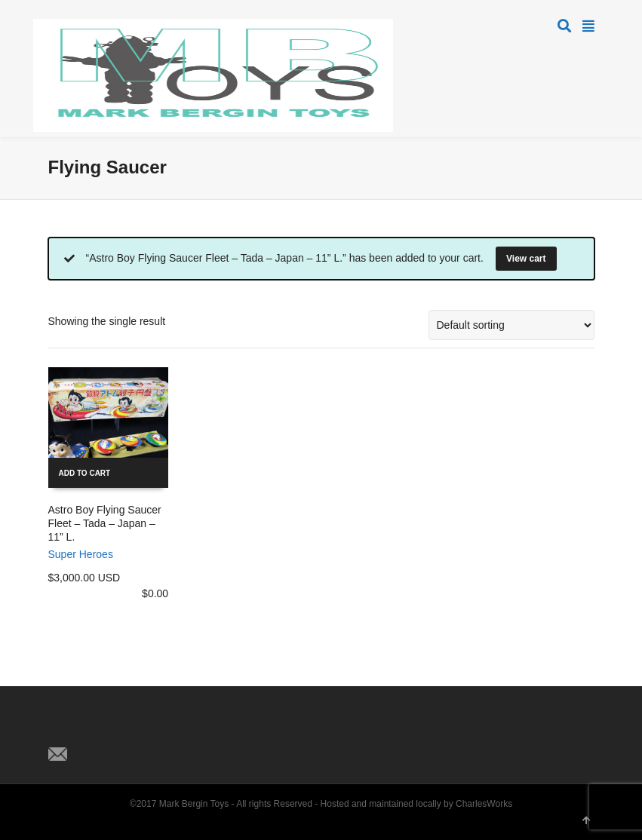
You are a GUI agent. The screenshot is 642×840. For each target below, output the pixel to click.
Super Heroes (81, 554)
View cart (526, 259)
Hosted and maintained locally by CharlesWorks (417, 804)
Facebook (94, 729)
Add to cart (85, 473)
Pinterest (127, 729)
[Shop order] (511, 325)
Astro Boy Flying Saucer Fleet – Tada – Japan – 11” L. (105, 523)
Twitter (60, 729)
